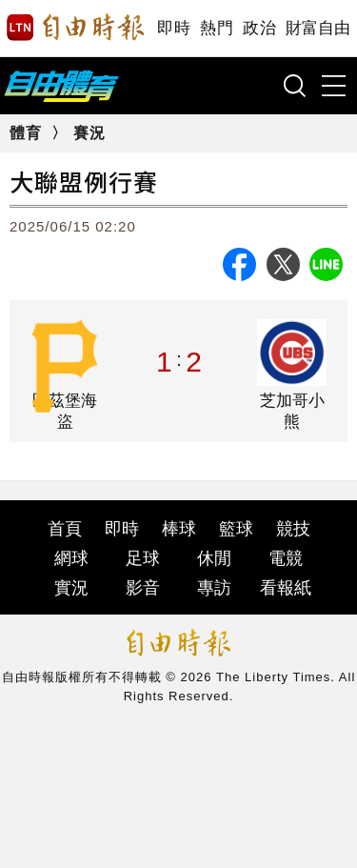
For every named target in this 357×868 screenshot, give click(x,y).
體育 (26, 133)
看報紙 (286, 588)
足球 (143, 558)
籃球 (236, 529)
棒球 (179, 529)
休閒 (214, 558)
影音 (143, 588)
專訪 (214, 588)
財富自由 (317, 28)
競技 (293, 529)
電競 (286, 558)
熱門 (217, 28)
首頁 (65, 529)
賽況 (89, 133)
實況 (71, 588)
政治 (259, 28)
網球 (71, 558)
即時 (174, 28)
